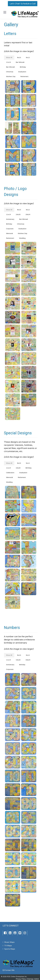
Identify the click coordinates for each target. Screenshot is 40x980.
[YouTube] (15, 933)
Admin (37, 979)
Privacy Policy (21, 979)
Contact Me (9, 970)
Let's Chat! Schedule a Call (23, 4)
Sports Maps (10, 949)
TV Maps (8, 946)
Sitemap (30, 979)
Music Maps (9, 942)
